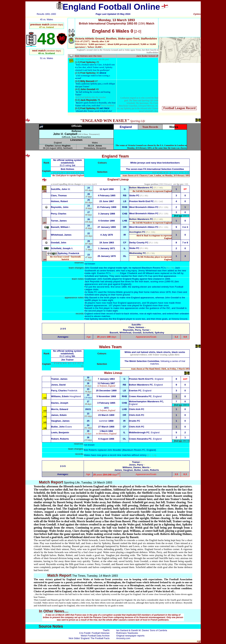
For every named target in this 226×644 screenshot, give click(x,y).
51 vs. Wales (47, 58)
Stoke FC (134, 195)
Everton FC (103, 273)
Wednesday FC (137, 253)
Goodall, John (59, 243)
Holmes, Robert (59, 201)
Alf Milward (148, 273)
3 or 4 (185, 227)
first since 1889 (118, 287)
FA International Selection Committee (164, 169)
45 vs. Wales (47, 19)
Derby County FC (139, 243)
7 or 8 (185, 243)
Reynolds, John (60, 207)
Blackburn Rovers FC (153, 268)
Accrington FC (137, 232)
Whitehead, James (61, 235)
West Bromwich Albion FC (144, 207)
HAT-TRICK (104, 108)
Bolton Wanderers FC (141, 188)
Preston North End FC (141, 201)
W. (61, 189)
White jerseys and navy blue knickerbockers (155, 163)
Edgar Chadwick (129, 273)
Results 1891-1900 (46, 14)
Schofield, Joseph (62, 248)
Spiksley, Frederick (69, 253)
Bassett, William (61, 227)
